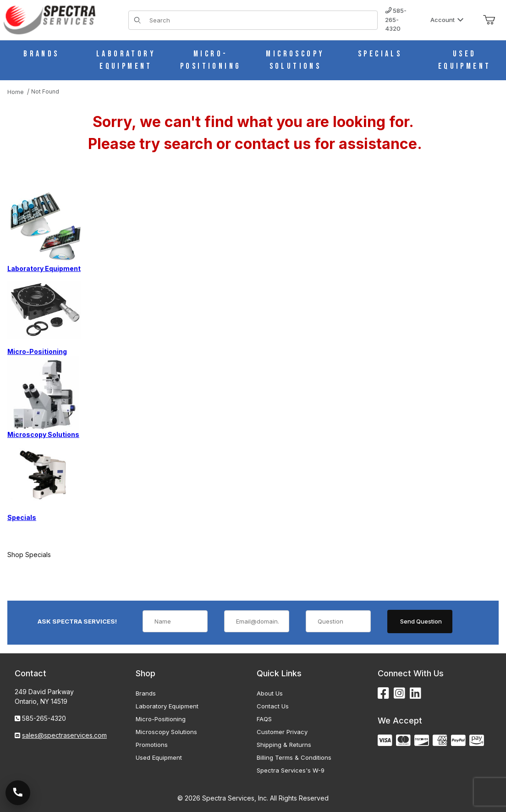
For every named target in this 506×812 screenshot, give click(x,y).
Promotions (152, 745)
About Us (270, 693)
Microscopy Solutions (166, 732)
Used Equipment (159, 757)
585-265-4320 (396, 19)
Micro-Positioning (161, 719)
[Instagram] (399, 693)
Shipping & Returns (284, 745)
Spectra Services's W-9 (291, 770)
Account (447, 20)
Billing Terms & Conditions (294, 757)
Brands (146, 693)
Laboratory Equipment (167, 706)
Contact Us (273, 706)
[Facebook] (383, 693)
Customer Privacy (282, 732)
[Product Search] (261, 20)
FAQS (264, 719)
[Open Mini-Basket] (489, 20)
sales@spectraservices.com (64, 735)
